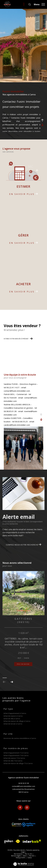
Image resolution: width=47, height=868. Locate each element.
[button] (12, 682)
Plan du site (29, 854)
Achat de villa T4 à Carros (13, 761)
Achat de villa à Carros (12, 719)
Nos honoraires (18, 854)
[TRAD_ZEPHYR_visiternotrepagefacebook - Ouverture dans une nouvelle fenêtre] (20, 808)
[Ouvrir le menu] (39, 4)
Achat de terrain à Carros (13, 724)
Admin (25, 856)
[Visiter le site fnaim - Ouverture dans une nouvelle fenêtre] (18, 841)
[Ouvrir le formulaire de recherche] (30, 4)
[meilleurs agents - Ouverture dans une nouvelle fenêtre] (29, 825)
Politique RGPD (20, 858)
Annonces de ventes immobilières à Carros (20, 738)
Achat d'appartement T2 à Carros (16, 753)
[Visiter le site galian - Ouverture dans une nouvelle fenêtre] (9, 841)
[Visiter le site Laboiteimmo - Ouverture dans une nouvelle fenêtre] (24, 862)
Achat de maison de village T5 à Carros (18, 763)
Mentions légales (16, 856)
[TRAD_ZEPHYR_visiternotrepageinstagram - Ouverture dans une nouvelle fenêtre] (27, 808)
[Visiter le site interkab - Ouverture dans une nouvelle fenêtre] (32, 841)
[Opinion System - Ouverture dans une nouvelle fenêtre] (16, 825)
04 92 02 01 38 (24, 783)
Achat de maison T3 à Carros (14, 758)
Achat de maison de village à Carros (17, 721)
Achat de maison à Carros (13, 716)
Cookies (30, 858)
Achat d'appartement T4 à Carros (16, 755)
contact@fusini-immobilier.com (23, 786)
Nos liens (32, 856)
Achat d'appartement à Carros (15, 713)
